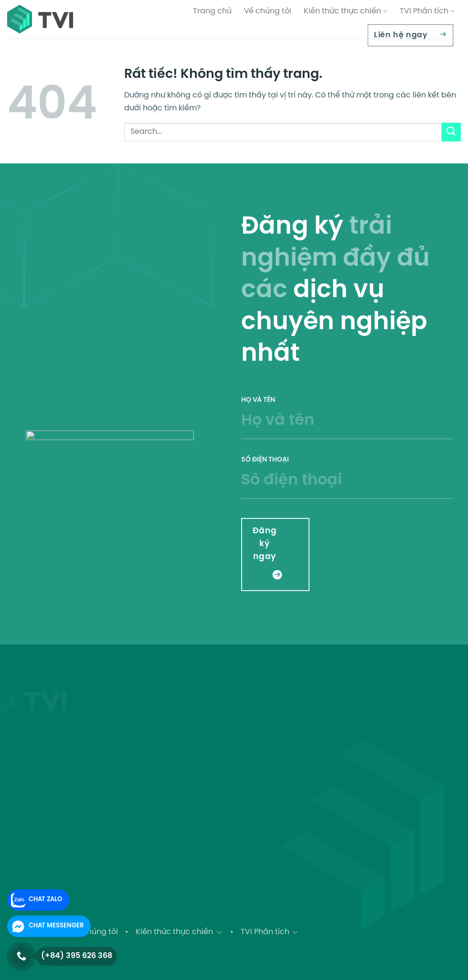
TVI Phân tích (427, 11)
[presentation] (404, 538)
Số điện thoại (347, 483)
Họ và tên (347, 424)
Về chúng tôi (268, 11)
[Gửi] (451, 132)
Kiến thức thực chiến (346, 11)
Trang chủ (212, 11)
